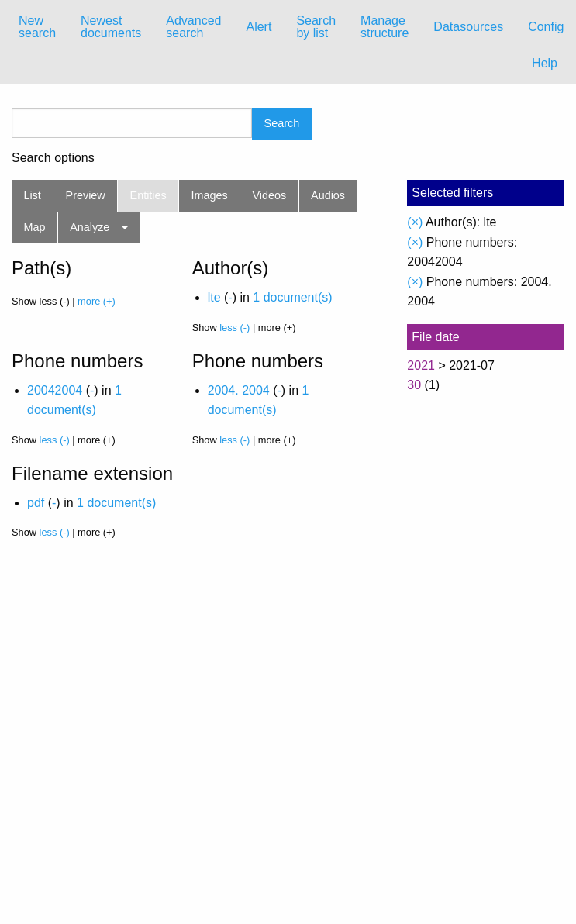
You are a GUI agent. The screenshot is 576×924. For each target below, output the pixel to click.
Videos (270, 195)
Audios (328, 195)
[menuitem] (37, 27)
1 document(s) (292, 297)
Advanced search (193, 27)
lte (214, 297)
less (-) (235, 328)
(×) (415, 222)
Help (545, 63)
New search (37, 27)
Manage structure (385, 27)
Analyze (90, 227)
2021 (421, 365)
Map (34, 227)
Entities (148, 195)
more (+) (97, 301)
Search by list (316, 27)
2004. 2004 (239, 390)
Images (210, 195)
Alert (259, 27)
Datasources (468, 27)
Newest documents (111, 27)
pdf (36, 503)
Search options (53, 158)
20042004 (55, 390)
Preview (86, 195)
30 (414, 385)
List (32, 195)
